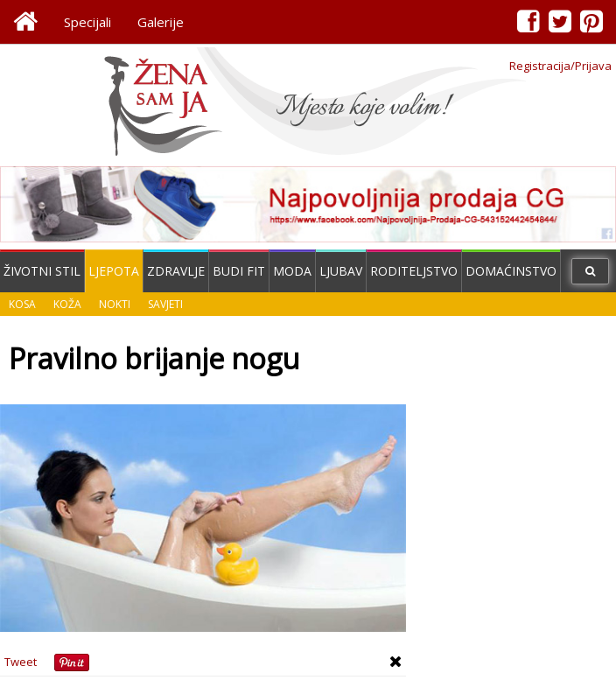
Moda (292, 271)
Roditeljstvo (414, 271)
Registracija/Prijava (560, 66)
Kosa (22, 304)
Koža (67, 304)
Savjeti (165, 304)
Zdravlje (176, 271)
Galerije (161, 22)
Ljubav (341, 271)
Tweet (21, 662)
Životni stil (42, 271)
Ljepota (114, 271)
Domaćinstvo (511, 271)
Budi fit (239, 271)
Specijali (87, 22)
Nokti (115, 304)
